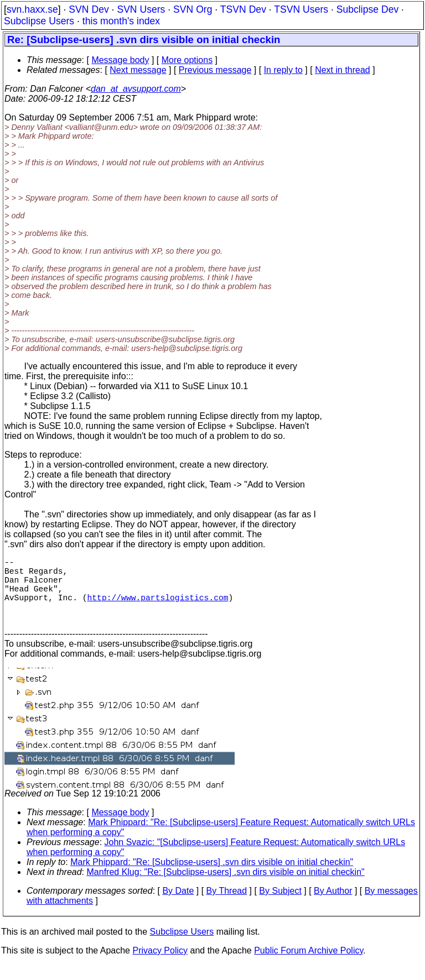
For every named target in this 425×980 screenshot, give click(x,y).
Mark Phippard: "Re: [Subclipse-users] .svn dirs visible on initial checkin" (212, 877)
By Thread (227, 906)
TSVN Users (301, 9)
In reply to (283, 70)
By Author (333, 906)
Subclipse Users (39, 21)
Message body (120, 60)
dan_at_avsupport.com (136, 89)
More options (187, 60)
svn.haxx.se (32, 9)
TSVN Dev (243, 9)
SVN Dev (89, 9)
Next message (138, 70)
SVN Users (141, 9)
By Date (178, 906)
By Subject (280, 906)
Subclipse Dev (367, 9)
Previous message (215, 70)
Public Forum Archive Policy (309, 966)
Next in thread (343, 70)
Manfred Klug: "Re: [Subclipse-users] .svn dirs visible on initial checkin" (226, 887)
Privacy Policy (160, 966)
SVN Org (193, 9)
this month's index (121, 21)
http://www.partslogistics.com (158, 608)
